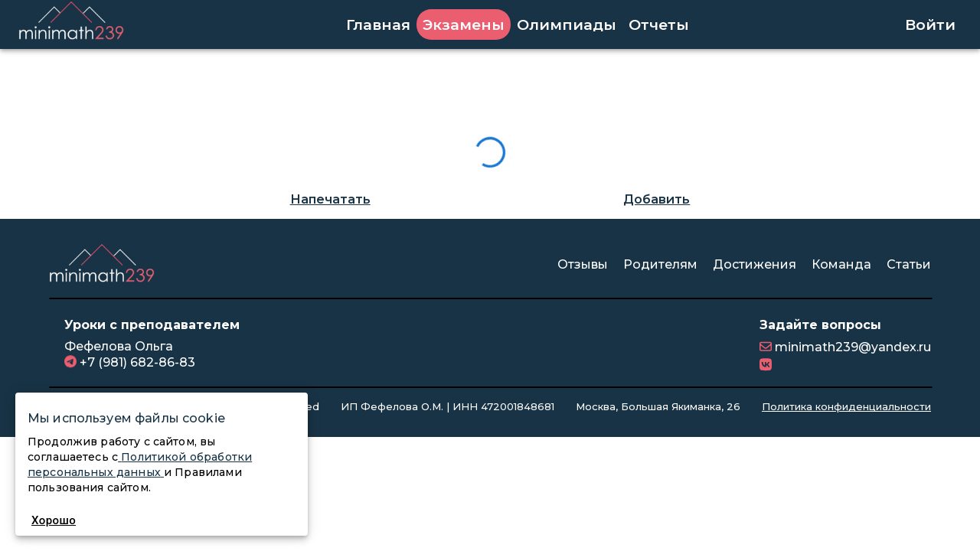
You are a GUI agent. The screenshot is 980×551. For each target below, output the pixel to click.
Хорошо (54, 520)
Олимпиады (567, 24)
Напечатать (330, 199)
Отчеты (659, 24)
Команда (841, 264)
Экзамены (464, 24)
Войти (930, 24)
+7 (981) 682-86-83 (136, 362)
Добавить (657, 199)
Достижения (755, 264)
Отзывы (583, 264)
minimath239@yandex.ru (851, 347)
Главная (378, 24)
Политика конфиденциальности (846, 406)
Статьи (909, 264)
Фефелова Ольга (119, 346)
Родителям (660, 264)
